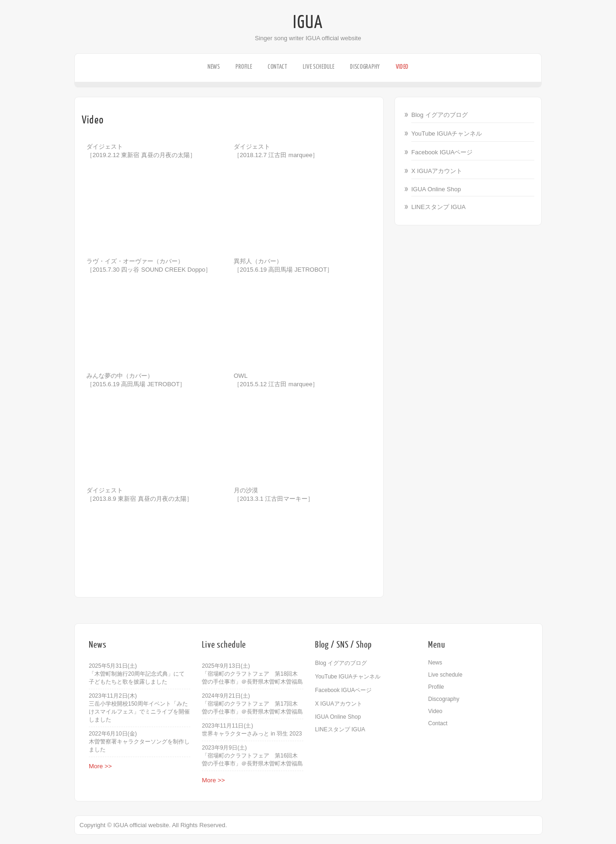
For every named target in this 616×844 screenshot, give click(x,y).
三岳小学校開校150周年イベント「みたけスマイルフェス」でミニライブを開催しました (139, 712)
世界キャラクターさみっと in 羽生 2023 (252, 734)
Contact (278, 67)
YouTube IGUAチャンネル (447, 133)
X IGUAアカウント (437, 171)
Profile (244, 67)
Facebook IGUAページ (442, 152)
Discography (365, 67)
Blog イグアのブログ (440, 115)
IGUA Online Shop (436, 189)
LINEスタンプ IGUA (438, 207)
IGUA (308, 22)
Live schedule (319, 67)
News (214, 67)
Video (402, 67)
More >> (100, 766)
